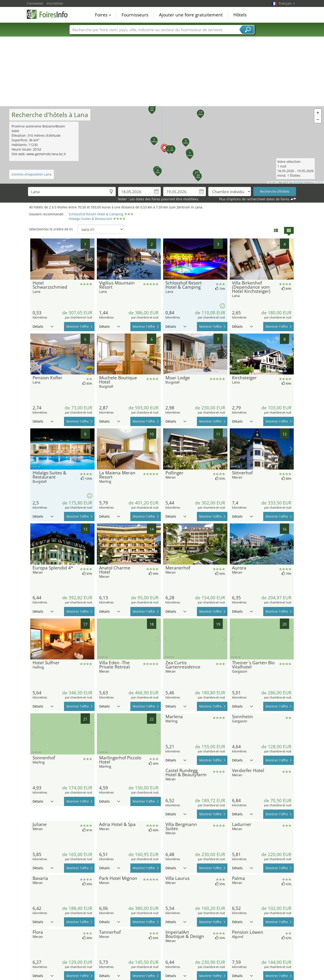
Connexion (35, 3)
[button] (162, 145)
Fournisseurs (135, 15)
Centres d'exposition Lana (32, 174)
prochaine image (92, 259)
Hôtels (240, 15)
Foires (103, 15)
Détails (43, 326)
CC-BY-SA (319, 182)
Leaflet (273, 182)
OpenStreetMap (296, 182)
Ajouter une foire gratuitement (191, 15)
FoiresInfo (50, 14)
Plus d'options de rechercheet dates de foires (254, 199)
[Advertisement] (162, 71)
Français (287, 3)
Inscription (55, 3)
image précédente (33, 259)
